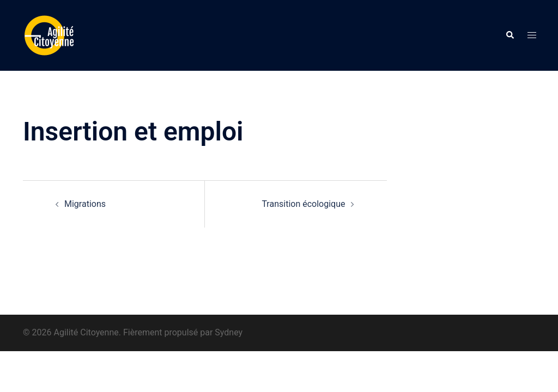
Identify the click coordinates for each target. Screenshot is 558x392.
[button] (510, 35)
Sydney (229, 332)
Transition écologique (303, 204)
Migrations (85, 204)
